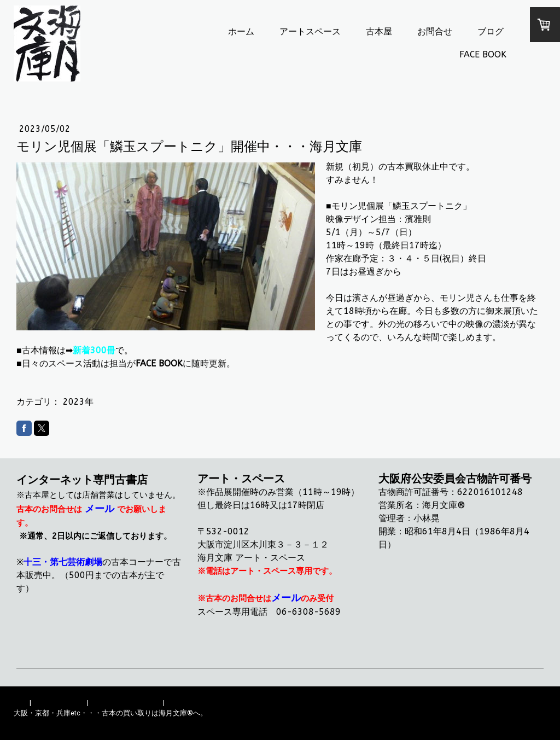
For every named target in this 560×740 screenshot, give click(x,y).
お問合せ (435, 31)
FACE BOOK (483, 54)
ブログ (491, 31)
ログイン (532, 723)
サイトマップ (188, 703)
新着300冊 (94, 350)
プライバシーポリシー (126, 703)
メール (100, 509)
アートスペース (310, 31)
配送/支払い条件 (59, 703)
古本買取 (405, 167)
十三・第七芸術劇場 (63, 562)
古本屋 (379, 31)
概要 (21, 703)
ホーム (241, 31)
